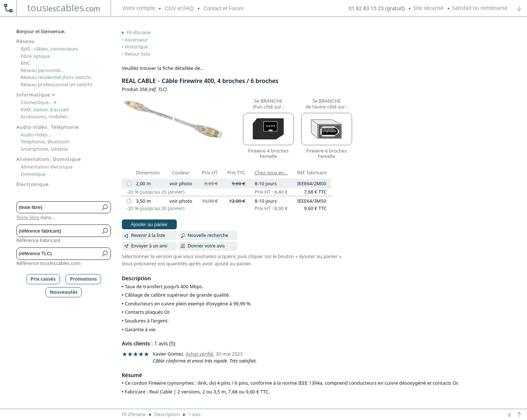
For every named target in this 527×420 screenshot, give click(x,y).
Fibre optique (35, 56)
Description (167, 414)
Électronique (33, 184)
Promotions (84, 279)
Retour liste (137, 54)
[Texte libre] (58, 207)
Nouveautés (64, 292)
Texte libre (28, 217)
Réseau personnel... (43, 70)
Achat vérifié (199, 354)
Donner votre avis (206, 246)
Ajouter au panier (149, 224)
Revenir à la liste (148, 235)
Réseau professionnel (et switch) (56, 84)
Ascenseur (136, 40)
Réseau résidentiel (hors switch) (56, 77)
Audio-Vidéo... (36, 135)
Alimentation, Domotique (49, 159)
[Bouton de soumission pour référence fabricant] (105, 231)
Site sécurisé (428, 8)
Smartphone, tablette (44, 149)
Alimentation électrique (47, 167)
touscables (64, 8)
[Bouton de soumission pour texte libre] (105, 207)
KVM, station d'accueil (45, 110)
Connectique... (39, 102)
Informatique (36, 95)
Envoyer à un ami (149, 246)
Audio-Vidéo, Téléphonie (48, 127)
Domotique (33, 174)
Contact (223, 8)
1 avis (194, 414)
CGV (179, 8)
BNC (26, 63)
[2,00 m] (129, 184)
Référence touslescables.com (49, 263)
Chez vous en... (271, 173)
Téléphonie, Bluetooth (45, 142)
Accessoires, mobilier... (45, 116)
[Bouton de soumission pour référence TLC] (105, 253)
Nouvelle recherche (208, 235)
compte (139, 8)
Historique (136, 47)
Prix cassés (43, 279)
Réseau (26, 41)
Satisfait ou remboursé (480, 8)
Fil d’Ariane (139, 32)
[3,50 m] (129, 201)
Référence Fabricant (39, 240)
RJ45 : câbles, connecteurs (49, 49)
